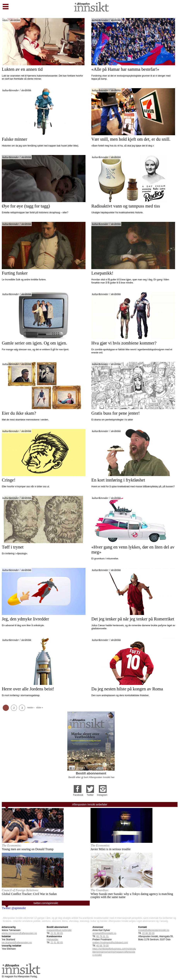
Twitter (90, 795)
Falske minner (14, 139)
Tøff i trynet (13, 547)
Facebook (78, 795)
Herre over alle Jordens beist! (28, 689)
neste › (31, 708)
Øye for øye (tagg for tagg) (26, 206)
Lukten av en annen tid (22, 69)
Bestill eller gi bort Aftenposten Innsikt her (91, 777)
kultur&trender (100, 20)
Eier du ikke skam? (19, 413)
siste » (40, 708)
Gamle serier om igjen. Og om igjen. (34, 343)
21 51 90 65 (57, 933)
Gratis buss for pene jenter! (115, 413)
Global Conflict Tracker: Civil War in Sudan (29, 894)
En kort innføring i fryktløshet (118, 480)
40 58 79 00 (102, 946)
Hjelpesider (52, 940)
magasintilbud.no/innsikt (59, 930)
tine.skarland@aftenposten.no (16, 943)
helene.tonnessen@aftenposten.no (19, 933)
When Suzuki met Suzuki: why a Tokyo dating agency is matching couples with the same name (132, 895)
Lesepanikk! (102, 273)
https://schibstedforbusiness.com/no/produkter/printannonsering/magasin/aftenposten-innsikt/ (114, 952)
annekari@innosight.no (104, 933)
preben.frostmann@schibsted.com (110, 943)
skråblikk (15, 20)
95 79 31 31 (102, 936)
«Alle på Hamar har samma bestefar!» (125, 69)
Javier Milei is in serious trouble (111, 849)
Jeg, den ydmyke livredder (25, 619)
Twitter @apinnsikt (14, 908)
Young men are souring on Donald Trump (28, 849)
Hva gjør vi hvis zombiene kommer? (124, 343)
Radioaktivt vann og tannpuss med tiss (126, 206)
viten (5, 20)
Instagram (102, 795)
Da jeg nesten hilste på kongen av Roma (127, 689)
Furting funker (15, 273)
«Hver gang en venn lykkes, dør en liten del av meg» (133, 550)
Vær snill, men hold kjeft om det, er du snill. (131, 139)
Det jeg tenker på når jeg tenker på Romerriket (133, 619)
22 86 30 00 (148, 933)
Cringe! (9, 480)
